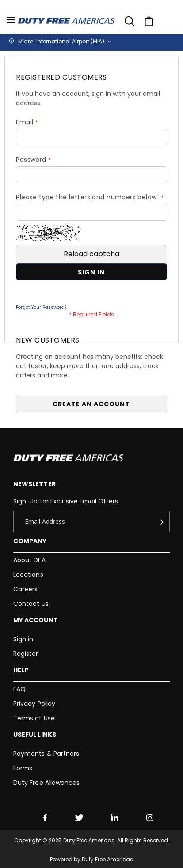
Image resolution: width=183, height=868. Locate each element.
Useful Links (35, 735)
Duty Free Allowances (46, 783)
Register (26, 654)
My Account (36, 620)
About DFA (29, 560)
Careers (25, 589)
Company (30, 541)
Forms (23, 768)
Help (21, 670)
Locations (28, 575)
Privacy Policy (34, 704)
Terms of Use (34, 718)
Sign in (23, 639)
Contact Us (31, 604)
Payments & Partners (46, 754)
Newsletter (34, 484)
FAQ (19, 689)
